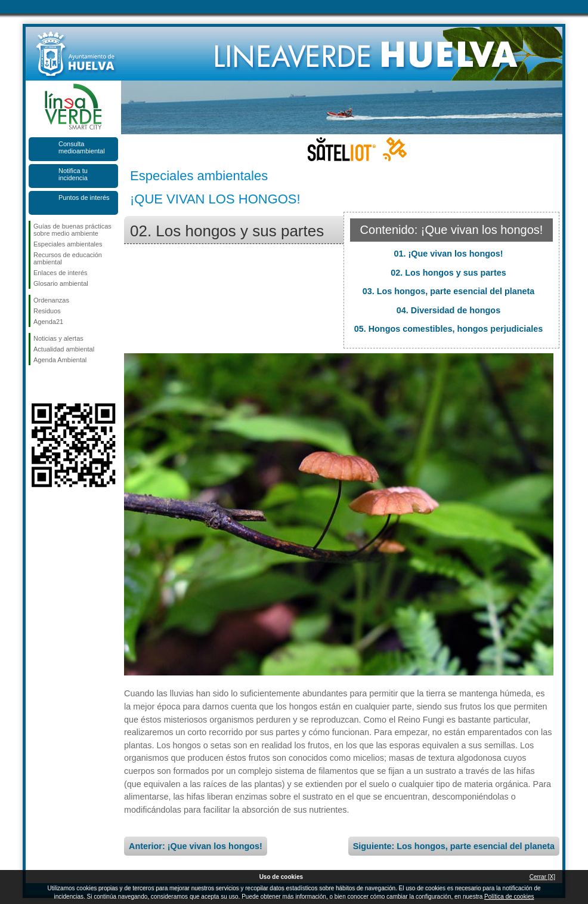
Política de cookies (509, 897)
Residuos (47, 311)
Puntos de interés (84, 198)
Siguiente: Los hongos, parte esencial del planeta (454, 846)
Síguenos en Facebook (36, 384)
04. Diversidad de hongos (448, 310)
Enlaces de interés (61, 273)
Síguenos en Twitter (55, 384)
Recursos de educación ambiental (68, 258)
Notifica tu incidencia (73, 174)
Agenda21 (48, 322)
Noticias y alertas (58, 338)
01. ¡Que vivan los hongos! (448, 254)
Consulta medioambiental (82, 147)
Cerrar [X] (542, 877)
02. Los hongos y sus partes (448, 273)
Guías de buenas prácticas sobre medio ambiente (72, 230)
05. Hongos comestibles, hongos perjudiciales (449, 329)
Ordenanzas (51, 300)
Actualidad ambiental (64, 349)
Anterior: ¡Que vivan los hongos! (196, 846)
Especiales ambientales (68, 244)
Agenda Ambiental (60, 360)
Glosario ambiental (61, 283)
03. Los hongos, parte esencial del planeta (449, 291)
